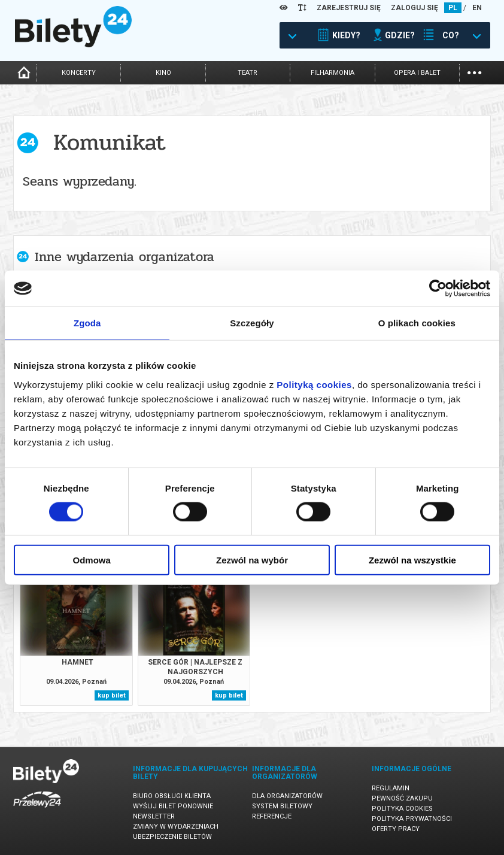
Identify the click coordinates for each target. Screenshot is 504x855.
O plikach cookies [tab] (417, 323)
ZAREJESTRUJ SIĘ (349, 8)
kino (163, 73)
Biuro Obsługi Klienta (172, 796)
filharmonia (333, 73)
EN (477, 8)
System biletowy (282, 806)
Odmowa (92, 560)
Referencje (272, 816)
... (474, 72)
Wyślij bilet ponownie (173, 806)
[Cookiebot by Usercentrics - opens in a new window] (438, 289)
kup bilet (112, 695)
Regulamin (391, 788)
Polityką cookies (314, 384)
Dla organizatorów (287, 796)
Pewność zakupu (402, 798)
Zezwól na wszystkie (412, 560)
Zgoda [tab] (87, 323)
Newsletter (154, 816)
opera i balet (417, 73)
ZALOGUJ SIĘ (415, 8)
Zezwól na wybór (252, 560)
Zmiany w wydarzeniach (176, 827)
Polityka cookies (402, 809)
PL (453, 8)
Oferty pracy (396, 829)
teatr (248, 73)
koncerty (79, 73)
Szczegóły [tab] (252, 323)
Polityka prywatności (412, 819)
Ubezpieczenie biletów (172, 837)
